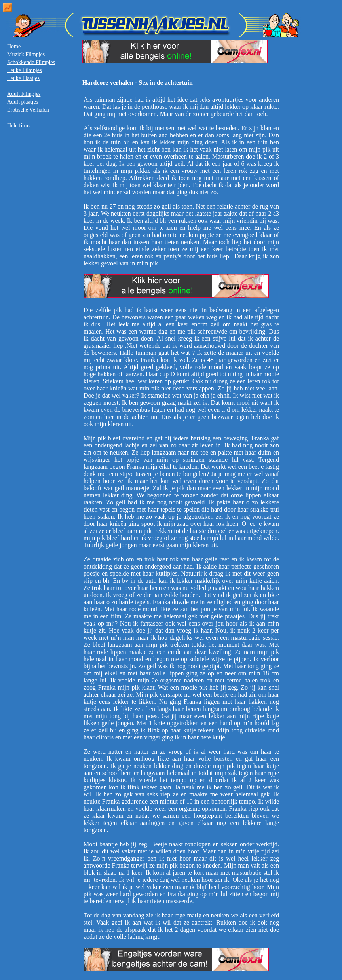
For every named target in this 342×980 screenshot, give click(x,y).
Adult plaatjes (23, 102)
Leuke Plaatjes (23, 78)
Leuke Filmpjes (25, 70)
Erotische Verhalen (28, 110)
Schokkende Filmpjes (31, 62)
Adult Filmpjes (24, 94)
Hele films (19, 126)
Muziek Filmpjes (26, 54)
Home (14, 46)
